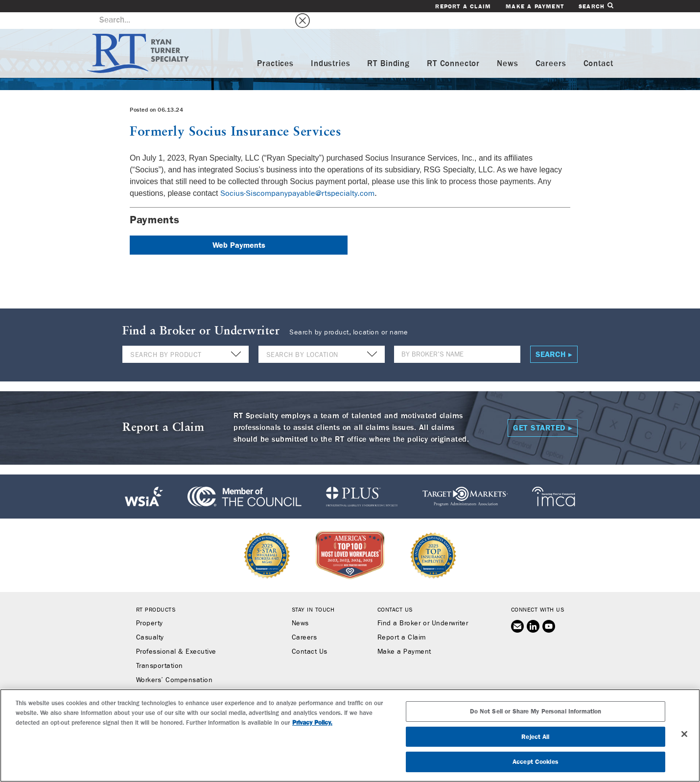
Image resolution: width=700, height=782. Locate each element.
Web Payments (239, 228)
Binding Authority (163, 678)
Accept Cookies (536, 762)
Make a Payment (535, 6)
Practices (275, 47)
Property (150, 607)
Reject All (535, 737)
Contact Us (310, 636)
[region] (350, 735)
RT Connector (453, 47)
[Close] (684, 734)
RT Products (156, 593)
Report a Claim (463, 6)
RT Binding (388, 47)
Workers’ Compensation (175, 664)
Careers (551, 47)
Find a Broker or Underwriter (423, 607)
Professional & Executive (176, 636)
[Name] (457, 338)
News (507, 47)
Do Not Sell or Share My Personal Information (536, 711)
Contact (598, 47)
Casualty (150, 621)
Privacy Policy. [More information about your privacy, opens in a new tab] (312, 723)
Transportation (160, 650)
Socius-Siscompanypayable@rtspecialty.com (297, 177)
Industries (331, 47)
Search (596, 6)
